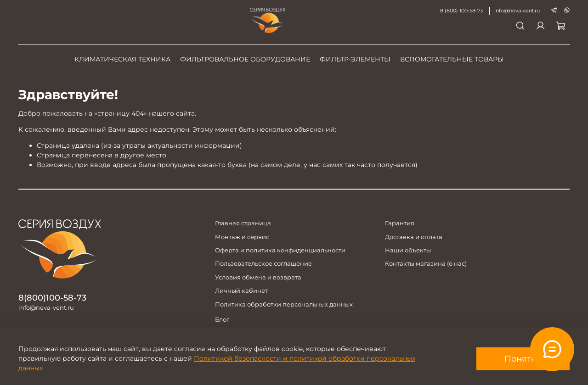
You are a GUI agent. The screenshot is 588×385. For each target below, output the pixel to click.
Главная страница (243, 223)
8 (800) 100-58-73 (461, 11)
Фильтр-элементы (355, 59)
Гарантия (400, 223)
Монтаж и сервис (242, 237)
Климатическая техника (122, 59)
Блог (222, 320)
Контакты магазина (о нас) (426, 264)
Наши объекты (408, 250)
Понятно (523, 359)
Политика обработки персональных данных (284, 304)
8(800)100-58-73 (52, 298)
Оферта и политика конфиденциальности (280, 250)
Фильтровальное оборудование (245, 59)
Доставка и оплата (414, 237)
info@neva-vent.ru (517, 11)
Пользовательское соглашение (263, 264)
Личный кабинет (241, 291)
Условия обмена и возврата (258, 277)
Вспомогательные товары (452, 59)
